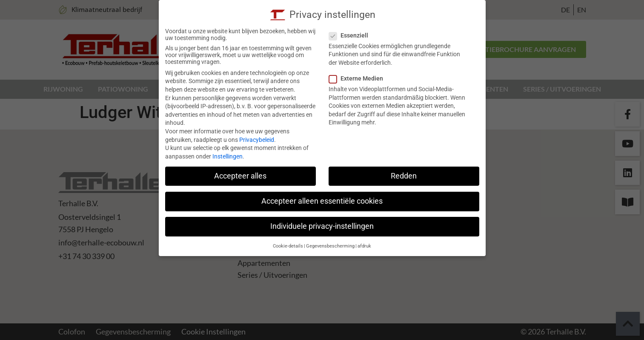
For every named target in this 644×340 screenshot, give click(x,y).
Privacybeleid (257, 140)
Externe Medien (359, 78)
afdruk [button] (364, 246)
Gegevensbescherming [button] (330, 246)
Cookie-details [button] (288, 246)
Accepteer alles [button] (240, 176)
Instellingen (228, 156)
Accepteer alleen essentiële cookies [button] (322, 201)
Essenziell (351, 35)
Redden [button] (404, 176)
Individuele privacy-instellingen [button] (322, 226)
